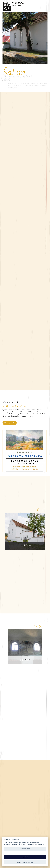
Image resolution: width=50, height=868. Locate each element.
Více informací (10, 422)
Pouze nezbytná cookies (25, 862)
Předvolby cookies (25, 849)
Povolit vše (25, 857)
